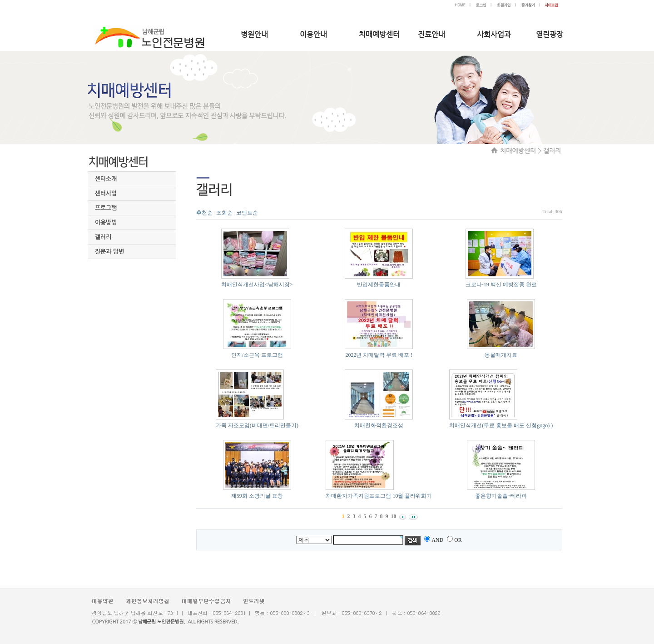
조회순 (224, 213)
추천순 (204, 213)
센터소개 (106, 179)
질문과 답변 (109, 252)
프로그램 (106, 208)
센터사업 (106, 193)
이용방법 (106, 222)
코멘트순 (247, 213)
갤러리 (103, 237)
